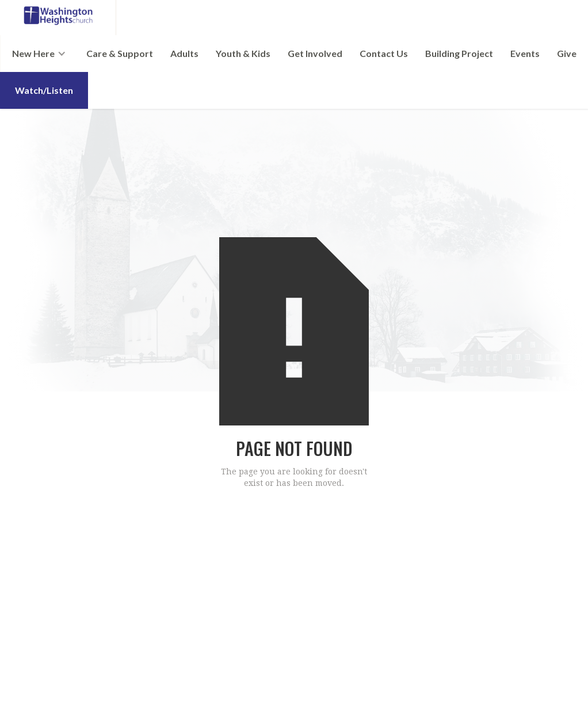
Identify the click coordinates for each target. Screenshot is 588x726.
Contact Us (384, 53)
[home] (58, 18)
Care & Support (120, 53)
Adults (184, 53)
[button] (39, 54)
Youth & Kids (243, 53)
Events (525, 53)
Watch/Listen (44, 90)
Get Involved (315, 53)
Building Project (459, 53)
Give (567, 53)
